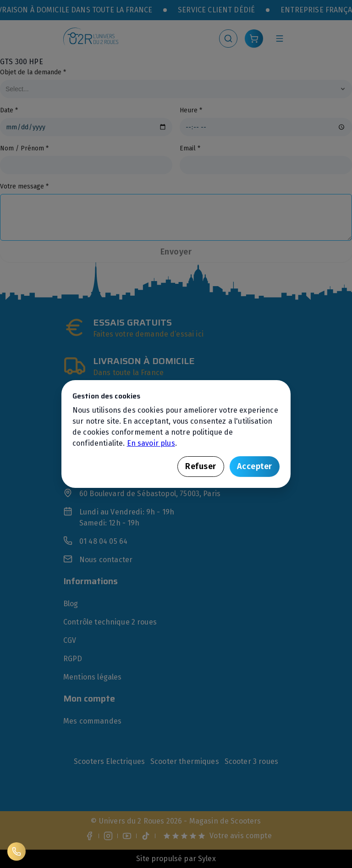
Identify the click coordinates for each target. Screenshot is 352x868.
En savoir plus (151, 443)
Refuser (201, 466)
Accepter (255, 466)
